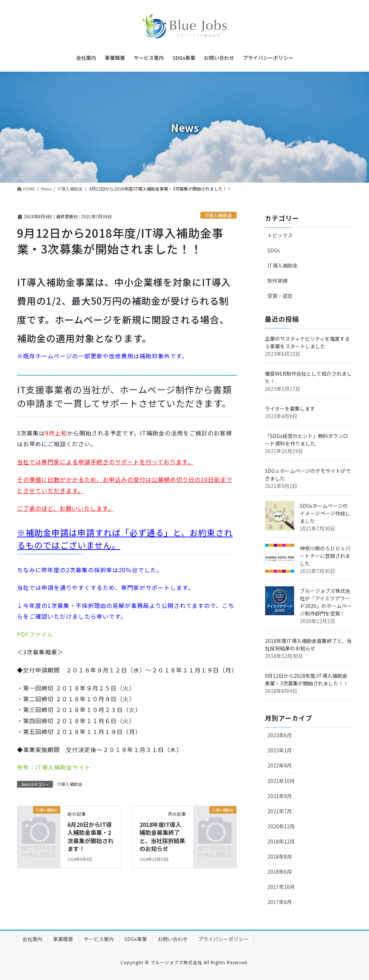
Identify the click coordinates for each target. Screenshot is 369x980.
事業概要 (63, 939)
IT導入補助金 (219, 215)
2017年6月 (280, 902)
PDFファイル (35, 634)
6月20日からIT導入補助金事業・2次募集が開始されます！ (90, 836)
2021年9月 (280, 796)
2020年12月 (281, 826)
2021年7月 (280, 811)
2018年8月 (280, 856)
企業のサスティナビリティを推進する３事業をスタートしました (307, 342)
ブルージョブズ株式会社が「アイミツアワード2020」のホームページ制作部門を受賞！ (326, 602)
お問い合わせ (173, 939)
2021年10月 (281, 781)
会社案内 (32, 939)
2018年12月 (281, 841)
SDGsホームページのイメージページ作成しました (325, 513)
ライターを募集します (290, 408)
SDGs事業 (136, 939)
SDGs (274, 250)
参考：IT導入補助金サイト (54, 767)
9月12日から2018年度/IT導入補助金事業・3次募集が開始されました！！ (307, 679)
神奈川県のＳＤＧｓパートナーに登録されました (325, 556)
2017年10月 (281, 887)
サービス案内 (99, 939)
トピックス (280, 235)
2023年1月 (280, 750)
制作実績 (277, 281)
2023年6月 (280, 735)
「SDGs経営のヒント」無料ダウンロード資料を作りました (306, 440)
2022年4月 (280, 765)
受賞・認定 (280, 296)
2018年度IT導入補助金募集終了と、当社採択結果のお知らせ (162, 836)
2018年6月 (280, 872)
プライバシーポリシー (223, 939)
